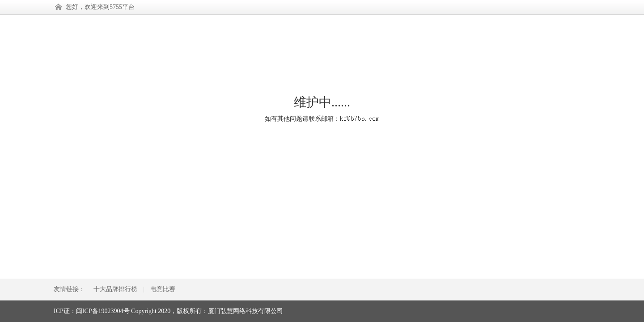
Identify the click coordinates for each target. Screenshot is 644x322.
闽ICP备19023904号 (103, 311)
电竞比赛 (163, 289)
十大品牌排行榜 (115, 289)
